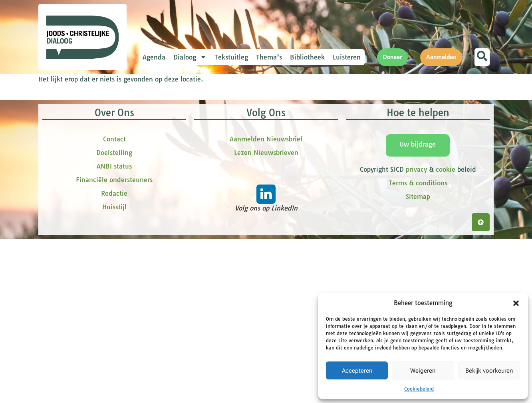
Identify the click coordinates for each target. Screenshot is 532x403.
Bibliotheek (307, 57)
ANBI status (114, 330)
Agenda (154, 57)
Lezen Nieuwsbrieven (266, 317)
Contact (114, 303)
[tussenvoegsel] (212, 179)
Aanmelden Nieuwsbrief (266, 303)
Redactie (114, 357)
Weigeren (423, 371)
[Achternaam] (212, 205)
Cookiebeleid (419, 389)
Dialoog (190, 57)
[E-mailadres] (212, 126)
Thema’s (269, 57)
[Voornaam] (212, 152)
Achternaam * (178, 193)
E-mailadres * (178, 113)
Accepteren (357, 371)
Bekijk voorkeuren (489, 371)
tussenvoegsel (180, 166)
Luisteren (347, 57)
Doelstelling (114, 317)
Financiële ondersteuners (114, 344)
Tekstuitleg (231, 57)
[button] (516, 303)
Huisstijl (114, 371)
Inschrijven (212, 226)
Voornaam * (176, 140)
